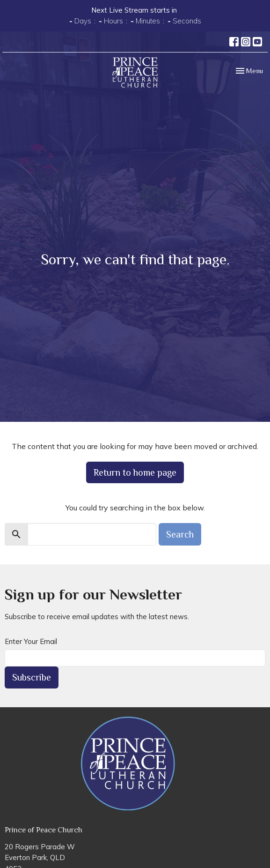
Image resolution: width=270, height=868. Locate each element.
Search (180, 534)
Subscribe (32, 677)
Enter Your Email (31, 641)
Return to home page (135, 472)
